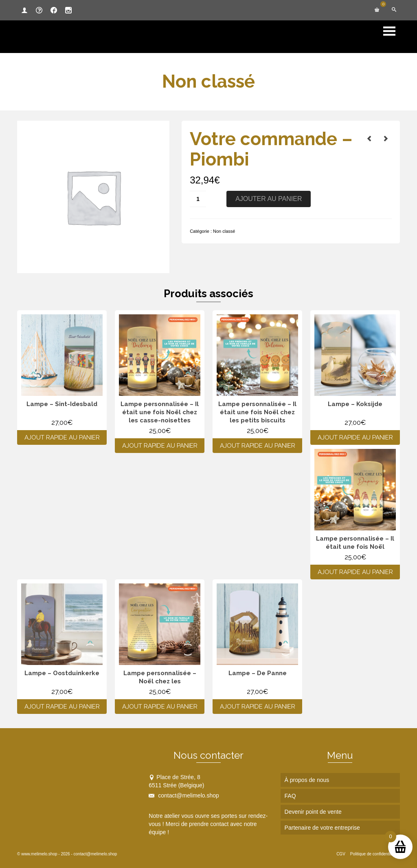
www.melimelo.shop (39, 854)
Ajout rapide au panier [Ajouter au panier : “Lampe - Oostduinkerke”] (62, 707)
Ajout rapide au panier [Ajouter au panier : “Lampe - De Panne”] (258, 707)
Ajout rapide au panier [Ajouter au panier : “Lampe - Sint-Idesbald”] (62, 437)
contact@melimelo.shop (184, 795)
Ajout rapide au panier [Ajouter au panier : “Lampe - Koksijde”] (355, 437)
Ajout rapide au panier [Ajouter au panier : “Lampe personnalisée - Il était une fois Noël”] (355, 572)
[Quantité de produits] (198, 199)
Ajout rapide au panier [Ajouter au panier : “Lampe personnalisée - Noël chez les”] (160, 707)
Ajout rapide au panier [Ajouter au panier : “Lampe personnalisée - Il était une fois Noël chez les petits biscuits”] (258, 446)
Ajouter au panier (269, 199)
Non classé (224, 231)
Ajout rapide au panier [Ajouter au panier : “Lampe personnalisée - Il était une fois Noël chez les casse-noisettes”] (160, 446)
